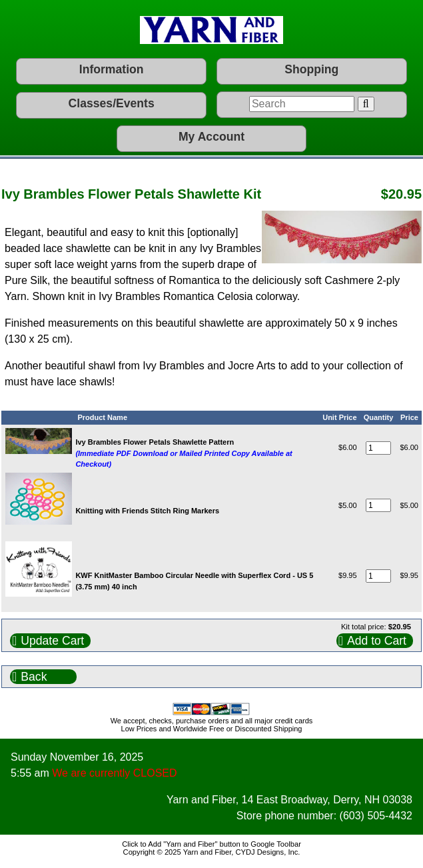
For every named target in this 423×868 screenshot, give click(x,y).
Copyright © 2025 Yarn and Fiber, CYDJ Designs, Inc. (212, 852)
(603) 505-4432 (376, 816)
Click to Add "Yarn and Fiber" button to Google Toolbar (211, 844)
